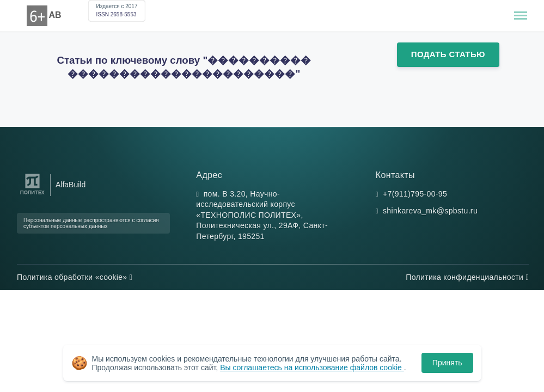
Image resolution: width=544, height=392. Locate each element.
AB (55, 15)
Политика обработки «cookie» (75, 277)
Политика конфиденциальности (467, 277)
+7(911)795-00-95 (415, 194)
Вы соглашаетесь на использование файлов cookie (312, 367)
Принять (447, 363)
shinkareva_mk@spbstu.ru (430, 211)
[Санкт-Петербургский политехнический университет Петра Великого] (32, 195)
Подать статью (448, 54)
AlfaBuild (71, 185)
